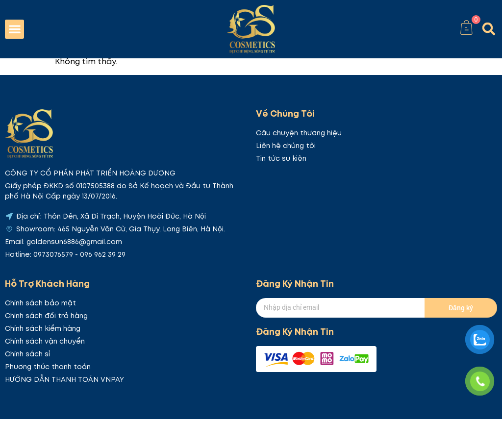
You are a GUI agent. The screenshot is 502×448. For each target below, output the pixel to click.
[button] (14, 29)
